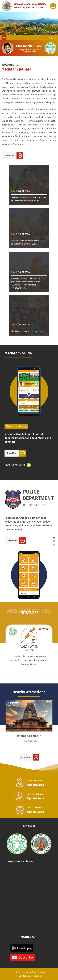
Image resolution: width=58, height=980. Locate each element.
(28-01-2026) (21, 191)
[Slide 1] (54, 538)
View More (26, 757)
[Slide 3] (54, 545)
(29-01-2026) (21, 234)
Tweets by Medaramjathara (20, 861)
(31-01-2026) (21, 325)
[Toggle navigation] (53, 6)
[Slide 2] (54, 541)
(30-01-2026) (21, 272)
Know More (9, 155)
